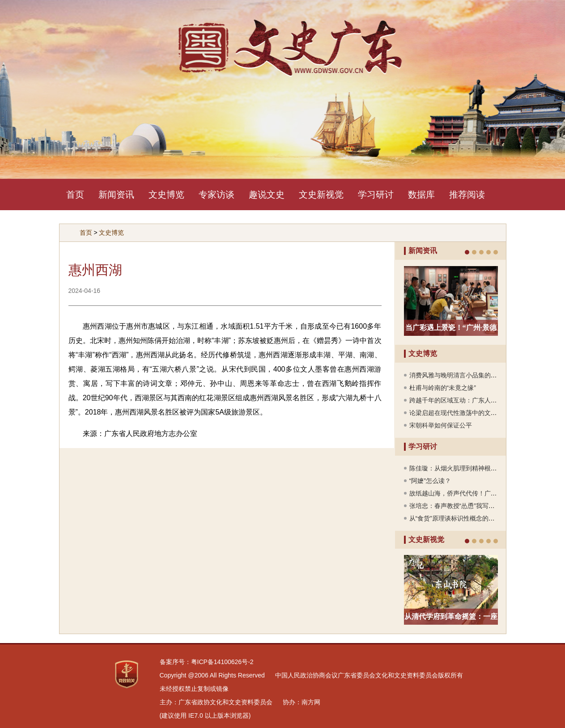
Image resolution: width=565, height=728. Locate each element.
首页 (75, 195)
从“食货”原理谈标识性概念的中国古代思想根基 (474, 518)
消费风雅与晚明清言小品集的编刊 (456, 375)
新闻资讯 (116, 195)
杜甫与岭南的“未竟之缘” (443, 388)
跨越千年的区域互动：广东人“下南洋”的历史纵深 (477, 400)
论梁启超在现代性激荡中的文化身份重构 (466, 413)
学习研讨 (376, 195)
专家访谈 (217, 195)
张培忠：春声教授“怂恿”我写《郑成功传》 (468, 506)
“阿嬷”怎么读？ (430, 481)
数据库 (421, 195)
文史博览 (166, 195)
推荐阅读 (467, 195)
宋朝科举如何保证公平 (441, 425)
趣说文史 (267, 195)
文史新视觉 (321, 195)
